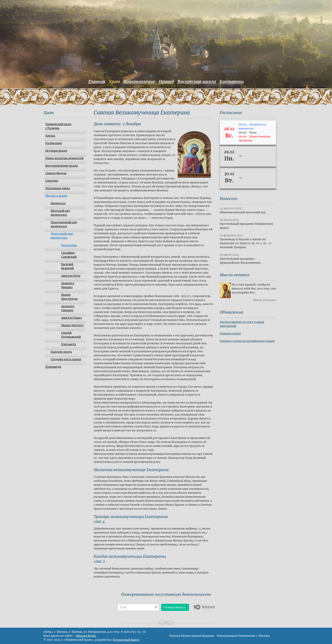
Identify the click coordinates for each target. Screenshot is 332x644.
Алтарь (50, 136)
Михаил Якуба (86, 636)
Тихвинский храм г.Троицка (58, 126)
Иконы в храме (56, 196)
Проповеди (53, 367)
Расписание (54, 143)
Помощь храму (230, 333)
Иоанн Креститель (70, 297)
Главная (97, 82)
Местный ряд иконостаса (60, 213)
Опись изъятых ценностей (64, 158)
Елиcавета (69, 344)
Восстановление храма (62, 166)
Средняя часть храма (66, 359)
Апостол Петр (71, 276)
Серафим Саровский (69, 255)
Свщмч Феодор (56, 173)
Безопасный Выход (126, 640)
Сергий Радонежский (71, 335)
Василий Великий (68, 266)
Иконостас (58, 203)
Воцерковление (139, 82)
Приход (166, 82)
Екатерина (69, 245)
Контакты (232, 82)
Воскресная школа (197, 82)
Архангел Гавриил (68, 308)
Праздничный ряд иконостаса (64, 224)
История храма (56, 151)
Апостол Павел (72, 318)
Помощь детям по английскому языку (247, 341)
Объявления (232, 312)
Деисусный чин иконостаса (62, 236)
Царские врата (61, 352)
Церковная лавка (58, 188)
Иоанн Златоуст (73, 325)
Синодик (52, 181)
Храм (114, 82)
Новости (229, 199)
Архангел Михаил (68, 285)
